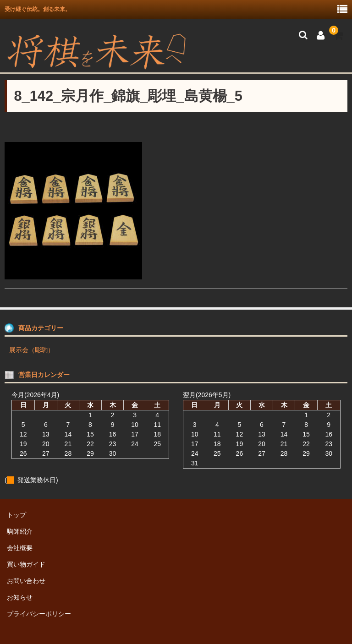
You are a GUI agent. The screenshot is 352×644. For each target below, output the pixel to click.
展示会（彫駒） (32, 350)
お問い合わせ (26, 581)
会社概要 (20, 548)
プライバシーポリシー (39, 614)
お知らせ (20, 597)
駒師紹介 (20, 531)
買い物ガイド (26, 564)
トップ (16, 515)
